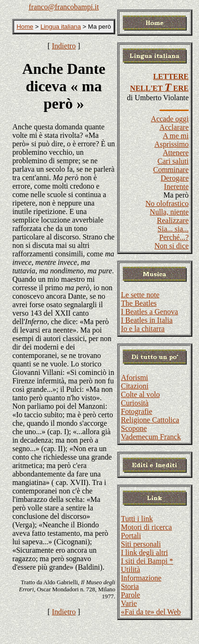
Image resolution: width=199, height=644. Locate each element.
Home (25, 27)
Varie (129, 603)
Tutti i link (137, 519)
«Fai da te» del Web (151, 612)
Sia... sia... (173, 229)
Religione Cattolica (150, 420)
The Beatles (139, 303)
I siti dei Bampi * (147, 561)
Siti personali (141, 544)
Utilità (131, 569)
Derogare (175, 178)
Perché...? (174, 237)
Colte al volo (140, 394)
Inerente (176, 187)
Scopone (134, 428)
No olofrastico (167, 203)
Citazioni (135, 386)
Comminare (171, 170)
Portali (131, 536)
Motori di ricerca (146, 527)
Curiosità (135, 403)
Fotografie (137, 411)
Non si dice (171, 246)
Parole (131, 595)
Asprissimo (171, 144)
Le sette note (140, 295)
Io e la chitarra (143, 329)
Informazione (141, 578)
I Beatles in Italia (147, 320)
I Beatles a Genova (149, 312)
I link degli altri (144, 553)
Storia (130, 586)
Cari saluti (173, 161)
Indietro (64, 46)
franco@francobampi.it (64, 7)
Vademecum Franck (151, 437)
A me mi (176, 136)
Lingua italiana (61, 27)
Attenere (176, 153)
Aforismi (135, 378)
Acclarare (174, 127)
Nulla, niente (169, 212)
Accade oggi (170, 119)
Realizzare (173, 220)
